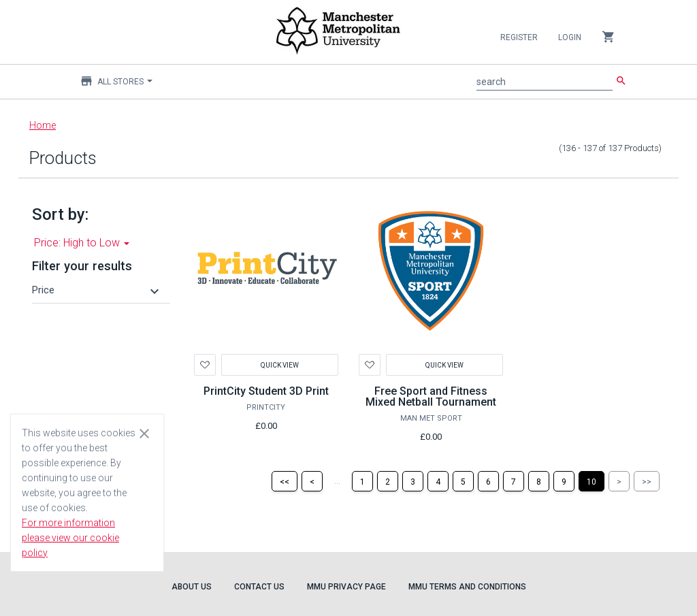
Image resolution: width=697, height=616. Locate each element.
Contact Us (259, 587)
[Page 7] (514, 481)
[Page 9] (564, 481)
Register (519, 37)
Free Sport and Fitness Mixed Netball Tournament (431, 396)
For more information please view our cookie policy (70, 538)
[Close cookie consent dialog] (144, 433)
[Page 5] (463, 481)
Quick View (280, 364)
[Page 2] (388, 481)
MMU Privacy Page (346, 587)
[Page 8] (539, 481)
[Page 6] (488, 481)
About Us (192, 587)
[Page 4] (438, 481)
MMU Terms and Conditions (467, 587)
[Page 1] (362, 481)
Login (570, 37)
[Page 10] (591, 481)
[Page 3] (413, 481)
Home (43, 125)
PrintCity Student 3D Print (266, 391)
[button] (97, 290)
